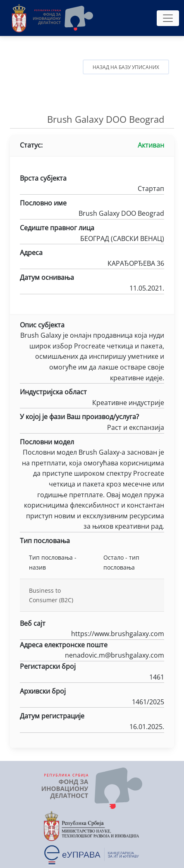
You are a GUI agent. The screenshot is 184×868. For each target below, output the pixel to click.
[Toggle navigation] (168, 18)
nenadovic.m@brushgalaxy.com (92, 656)
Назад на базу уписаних (126, 67)
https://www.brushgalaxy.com (92, 634)
